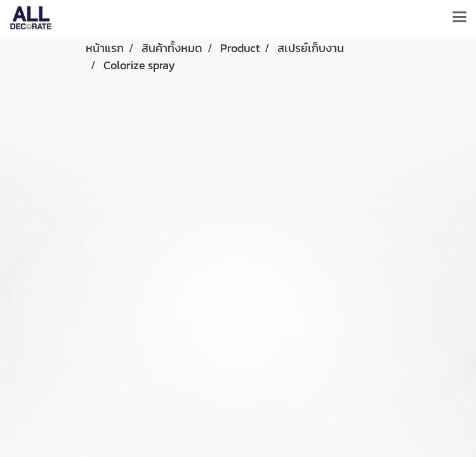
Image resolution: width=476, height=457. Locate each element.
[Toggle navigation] (459, 18)
